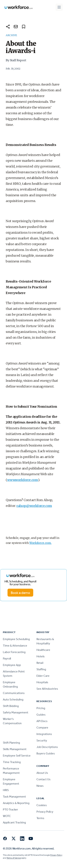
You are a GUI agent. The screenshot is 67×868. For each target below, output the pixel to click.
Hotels (41, 656)
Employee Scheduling (16, 639)
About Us (42, 773)
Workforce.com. (40, 543)
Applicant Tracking (14, 822)
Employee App (12, 665)
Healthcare (43, 650)
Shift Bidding (11, 706)
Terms (40, 818)
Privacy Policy (45, 812)
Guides (41, 715)
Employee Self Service (17, 756)
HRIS (6, 790)
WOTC (7, 816)
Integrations (44, 734)
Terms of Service (14, 858)
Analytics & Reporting (16, 803)
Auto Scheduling (13, 699)
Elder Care (43, 676)
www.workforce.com (23, 480)
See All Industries (47, 689)
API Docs (42, 721)
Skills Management (15, 749)
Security (42, 740)
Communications (14, 693)
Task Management (14, 797)
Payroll (7, 659)
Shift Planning (11, 743)
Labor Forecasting (14, 652)
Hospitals (42, 682)
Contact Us (44, 779)
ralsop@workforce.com (34, 506)
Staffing (41, 669)
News (40, 786)
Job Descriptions (47, 747)
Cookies (42, 805)
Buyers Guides (46, 753)
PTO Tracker (10, 809)
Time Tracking (12, 762)
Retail (40, 663)
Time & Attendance (15, 646)
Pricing (41, 708)
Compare (42, 728)
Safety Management (16, 712)
